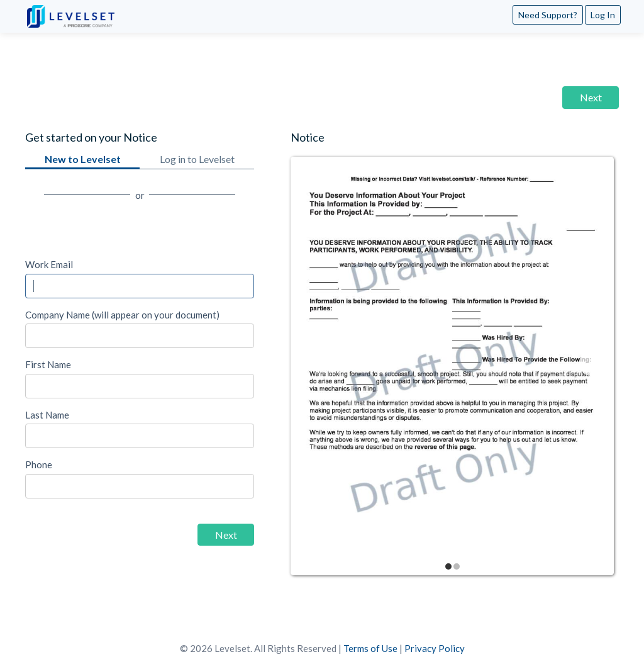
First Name (48, 364)
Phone (39, 464)
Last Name (47, 415)
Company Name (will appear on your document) (122, 315)
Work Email (49, 264)
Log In (603, 15)
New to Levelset (82, 161)
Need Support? (548, 15)
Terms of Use (370, 648)
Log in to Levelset (197, 161)
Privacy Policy (435, 648)
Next (591, 97)
